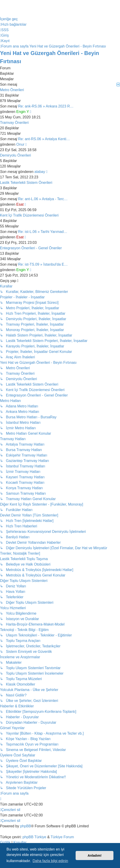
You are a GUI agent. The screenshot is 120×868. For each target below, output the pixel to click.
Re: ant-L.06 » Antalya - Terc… (43, 199)
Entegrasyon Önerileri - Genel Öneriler (31, 248)
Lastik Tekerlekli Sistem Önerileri (26, 183)
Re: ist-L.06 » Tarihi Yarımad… (43, 232)
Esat (20, 204)
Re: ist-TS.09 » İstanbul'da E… (43, 264)
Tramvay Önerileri (14, 123)
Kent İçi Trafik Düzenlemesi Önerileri (29, 215)
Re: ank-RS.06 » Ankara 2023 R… (46, 106)
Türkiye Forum (62, 837)
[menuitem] (4, 30)
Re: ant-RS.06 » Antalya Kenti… (44, 139)
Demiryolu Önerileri (16, 155)
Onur (20, 144)
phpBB (26, 826)
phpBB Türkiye (35, 837)
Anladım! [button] (95, 856)
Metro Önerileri (12, 90)
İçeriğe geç (9, 19)
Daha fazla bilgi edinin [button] (50, 861)
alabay (40, 172)
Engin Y (23, 112)
